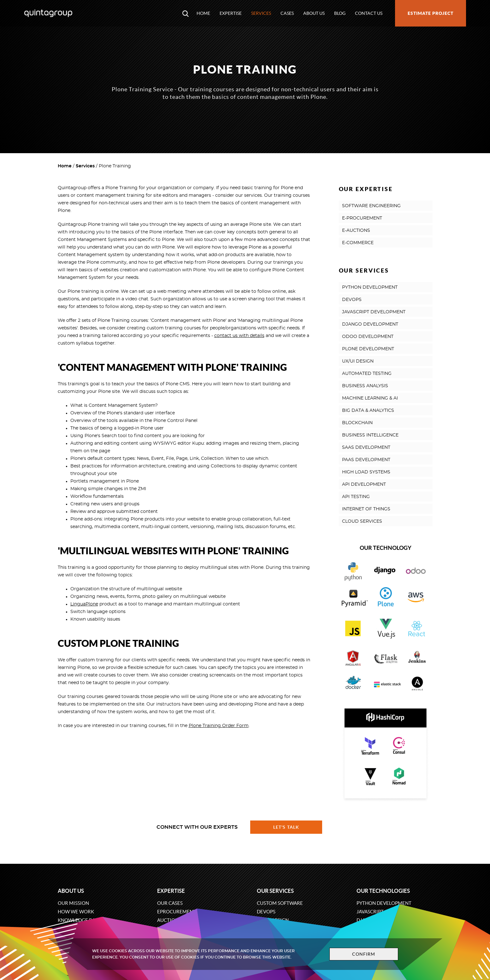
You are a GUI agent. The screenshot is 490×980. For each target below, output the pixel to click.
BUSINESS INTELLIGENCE (370, 435)
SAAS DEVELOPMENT (366, 448)
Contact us (369, 13)
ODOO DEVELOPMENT (368, 337)
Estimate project (431, 13)
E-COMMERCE (358, 243)
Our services (275, 891)
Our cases (170, 903)
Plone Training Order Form (219, 726)
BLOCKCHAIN (357, 423)
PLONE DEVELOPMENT (368, 349)
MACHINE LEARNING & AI (370, 398)
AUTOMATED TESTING (367, 374)
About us (314, 13)
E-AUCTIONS (356, 231)
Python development (384, 903)
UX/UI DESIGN (358, 361)
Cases (287, 13)
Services (261, 13)
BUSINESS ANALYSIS (365, 386)
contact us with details (239, 336)
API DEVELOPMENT (364, 484)
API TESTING (356, 497)
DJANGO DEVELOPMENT (370, 324)
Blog (340, 13)
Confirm (363, 954)
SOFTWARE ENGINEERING (371, 206)
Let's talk (286, 827)
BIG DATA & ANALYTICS (368, 411)
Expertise (231, 13)
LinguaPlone (84, 604)
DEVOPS (352, 300)
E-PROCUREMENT (362, 218)
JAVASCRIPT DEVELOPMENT (374, 312)
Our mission (73, 903)
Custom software (280, 903)
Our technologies (383, 891)
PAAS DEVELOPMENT (366, 460)
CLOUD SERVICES (362, 521)
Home (203, 13)
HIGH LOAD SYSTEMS (366, 472)
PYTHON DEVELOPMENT (370, 287)
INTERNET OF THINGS (366, 509)
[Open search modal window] (186, 13)
